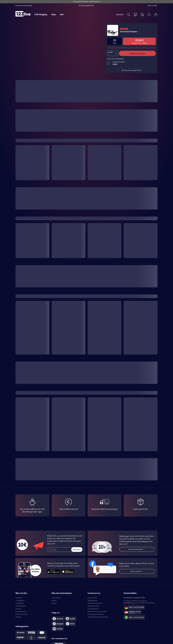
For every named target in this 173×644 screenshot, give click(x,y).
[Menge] (113, 47)
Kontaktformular (93, 593)
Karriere (54, 585)
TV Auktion (19, 582)
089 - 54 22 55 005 (136, 602)
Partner (54, 588)
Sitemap (18, 602)
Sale (62, 14)
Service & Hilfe (92, 582)
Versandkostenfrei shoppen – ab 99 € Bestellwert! (87, 2)
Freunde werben (21, 596)
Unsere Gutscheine (22, 599)
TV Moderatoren (21, 591)
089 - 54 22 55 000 (136, 592)
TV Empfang (19, 588)
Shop (53, 14)
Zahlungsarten (92, 585)
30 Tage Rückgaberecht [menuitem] (86, 5)
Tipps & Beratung (93, 591)
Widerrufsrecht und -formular (97, 596)
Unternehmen (56, 582)
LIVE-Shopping (41, 14)
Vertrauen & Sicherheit (95, 588)
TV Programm (20, 585)
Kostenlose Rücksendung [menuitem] (24, 5)
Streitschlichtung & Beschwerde (98, 602)
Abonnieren (77, 534)
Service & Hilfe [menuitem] (152, 5)
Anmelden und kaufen (137, 47)
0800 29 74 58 (135, 596)
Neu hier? (120, 14)
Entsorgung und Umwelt (96, 599)
